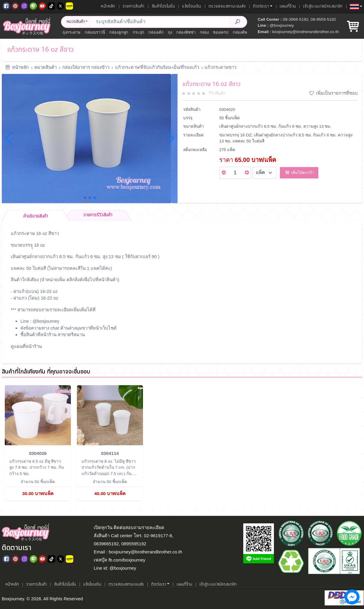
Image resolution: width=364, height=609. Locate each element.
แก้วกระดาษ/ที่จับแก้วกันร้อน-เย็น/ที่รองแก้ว (157, 67)
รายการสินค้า (133, 6)
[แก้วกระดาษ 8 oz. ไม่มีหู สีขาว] (110, 415)
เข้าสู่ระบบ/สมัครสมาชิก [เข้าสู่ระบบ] (323, 6)
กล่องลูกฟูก (119, 32)
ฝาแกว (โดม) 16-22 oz (36, 298)
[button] (356, 7)
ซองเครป (221, 32)
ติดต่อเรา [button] (261, 6)
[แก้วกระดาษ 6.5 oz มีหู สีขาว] (38, 415)
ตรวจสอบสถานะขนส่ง (227, 6)
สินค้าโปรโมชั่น (163, 6)
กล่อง (204, 32)
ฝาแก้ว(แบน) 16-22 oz (36, 291)
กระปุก (138, 32)
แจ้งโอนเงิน (192, 6)
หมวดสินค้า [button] (76, 22)
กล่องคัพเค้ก (243, 32)
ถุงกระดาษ (71, 32)
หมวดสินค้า (46, 67)
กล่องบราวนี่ (95, 32)
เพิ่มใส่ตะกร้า (299, 173)
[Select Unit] (265, 173)
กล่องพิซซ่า (186, 32)
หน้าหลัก (108, 6)
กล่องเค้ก (156, 32)
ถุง (170, 32)
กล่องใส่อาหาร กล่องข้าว (86, 67)
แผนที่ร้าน (288, 6)
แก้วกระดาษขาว (220, 67)
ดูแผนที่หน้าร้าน (26, 346)
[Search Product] (238, 22)
